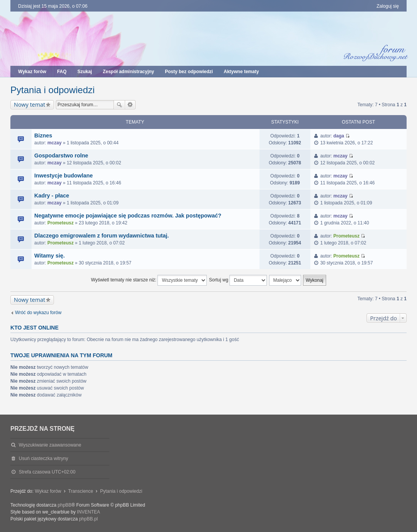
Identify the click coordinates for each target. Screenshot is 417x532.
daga (339, 136)
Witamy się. (49, 256)
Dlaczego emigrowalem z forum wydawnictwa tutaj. (101, 236)
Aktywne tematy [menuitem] (241, 72)
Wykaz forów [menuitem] (32, 72)
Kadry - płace (52, 196)
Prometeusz (60, 223)
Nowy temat (29, 105)
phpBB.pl (88, 519)
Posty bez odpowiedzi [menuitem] (189, 72)
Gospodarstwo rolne (61, 156)
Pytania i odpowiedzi (53, 90)
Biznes (43, 136)
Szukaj (119, 105)
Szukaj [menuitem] (85, 72)
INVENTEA (89, 512)
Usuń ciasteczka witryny (44, 458)
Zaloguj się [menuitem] (388, 6)
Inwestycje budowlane (64, 176)
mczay (54, 143)
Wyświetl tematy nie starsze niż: (149, 280)
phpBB (65, 505)
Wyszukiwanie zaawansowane (130, 105)
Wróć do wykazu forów (38, 313)
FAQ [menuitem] (62, 72)
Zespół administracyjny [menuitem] (128, 72)
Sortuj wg (238, 280)
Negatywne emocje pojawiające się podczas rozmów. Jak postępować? (128, 216)
